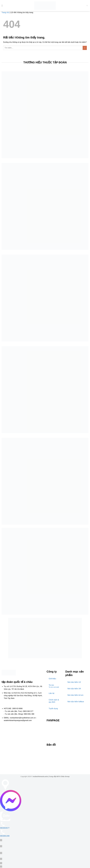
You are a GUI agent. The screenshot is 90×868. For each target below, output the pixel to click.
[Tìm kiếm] (88, 6)
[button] (3, 6)
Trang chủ (5, 12)
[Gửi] (85, 48)
